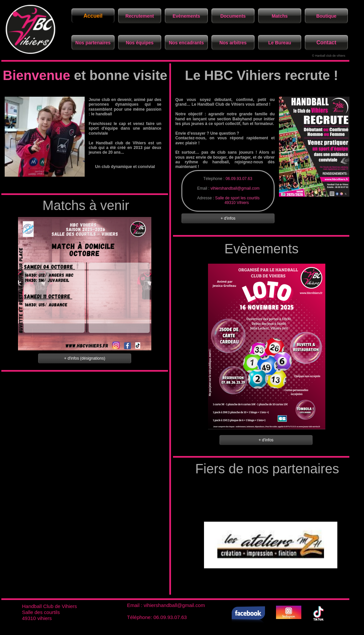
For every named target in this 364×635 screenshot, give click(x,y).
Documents (233, 16)
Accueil (93, 16)
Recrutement (140, 16)
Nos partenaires (93, 43)
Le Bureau (280, 43)
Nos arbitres (233, 43)
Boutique (326, 16)
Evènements (186, 16)
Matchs (280, 16)
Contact (326, 42)
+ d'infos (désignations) (84, 358)
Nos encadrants (186, 43)
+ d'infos (266, 440)
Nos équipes (139, 43)
